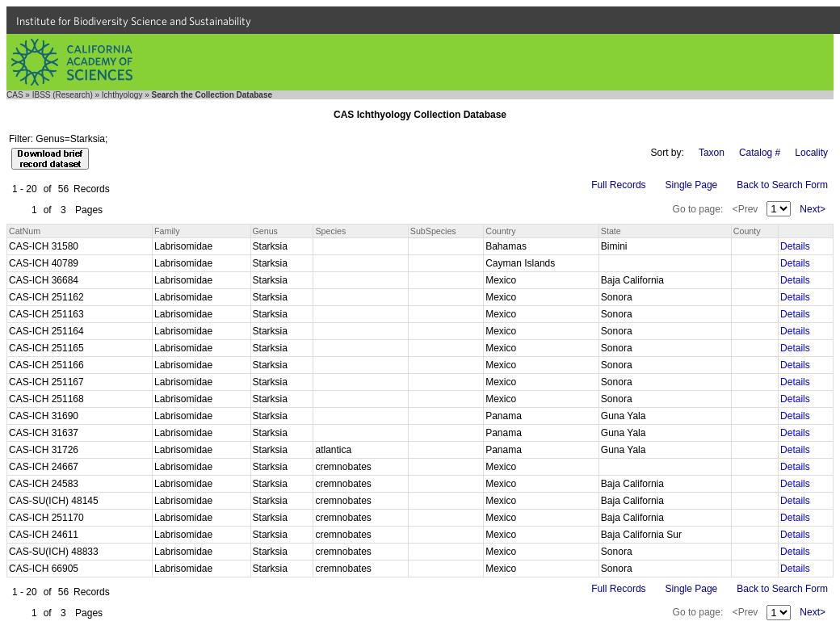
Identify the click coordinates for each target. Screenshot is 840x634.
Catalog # (760, 153)
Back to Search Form (782, 185)
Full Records (618, 185)
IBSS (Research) (63, 95)
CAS (15, 95)
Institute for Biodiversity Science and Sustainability (134, 21)
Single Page (692, 185)
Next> (813, 209)
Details (795, 246)
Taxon (712, 153)
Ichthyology (122, 95)
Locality (811, 153)
